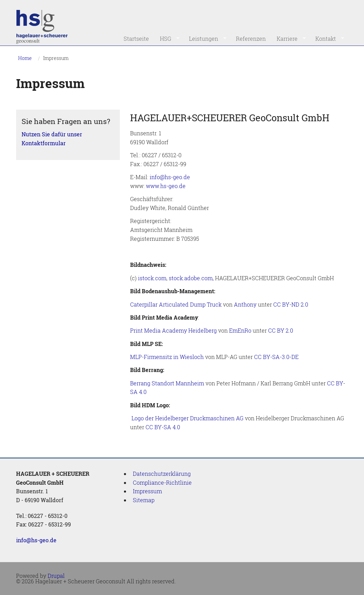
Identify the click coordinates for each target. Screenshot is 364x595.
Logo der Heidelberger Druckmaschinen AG (187, 418)
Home (25, 58)
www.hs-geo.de (166, 186)
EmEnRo (240, 330)
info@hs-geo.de (170, 177)
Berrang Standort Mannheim (167, 383)
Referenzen (251, 39)
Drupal (56, 576)
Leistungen (205, 39)
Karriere (288, 39)
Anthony (245, 304)
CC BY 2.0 (281, 330)
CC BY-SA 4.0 (163, 427)
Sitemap (144, 500)
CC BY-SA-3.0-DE (276, 357)
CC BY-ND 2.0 (291, 304)
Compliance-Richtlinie (162, 482)
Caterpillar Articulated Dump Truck (176, 304)
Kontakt (327, 39)
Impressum (56, 58)
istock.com (152, 278)
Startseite (136, 39)
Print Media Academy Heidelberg (173, 330)
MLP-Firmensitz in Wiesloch (167, 357)
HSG (167, 39)
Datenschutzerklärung (162, 474)
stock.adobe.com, (191, 278)
